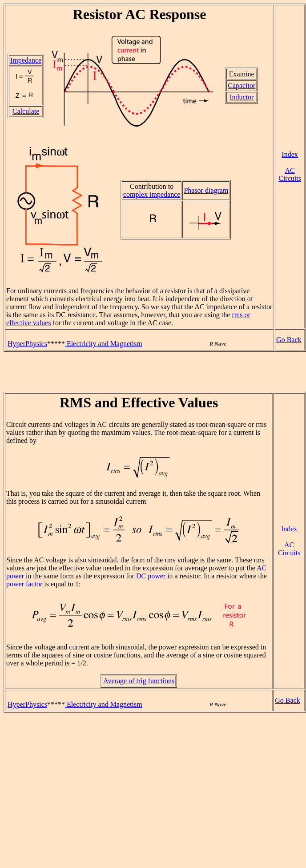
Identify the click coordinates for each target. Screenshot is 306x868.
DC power (151, 576)
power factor (24, 584)
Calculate (26, 111)
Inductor (242, 97)
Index (290, 154)
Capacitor (242, 86)
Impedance (26, 60)
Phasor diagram (206, 190)
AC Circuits (290, 174)
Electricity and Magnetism (104, 344)
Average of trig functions (139, 681)
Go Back (289, 340)
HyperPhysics (27, 344)
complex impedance (152, 194)
